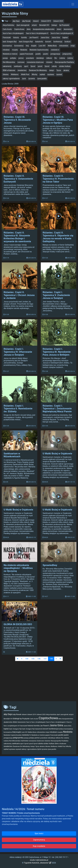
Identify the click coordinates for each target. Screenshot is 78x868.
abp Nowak (26, 21)
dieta (29, 29)
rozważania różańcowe (35, 62)
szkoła (54, 66)
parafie (38, 54)
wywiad (59, 74)
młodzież (6, 50)
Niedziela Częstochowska (39, 50)
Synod (33, 66)
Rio (56, 58)
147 (45, 659)
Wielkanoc (15, 74)
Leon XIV (42, 46)
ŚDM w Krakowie (9, 70)
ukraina (66, 70)
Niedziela (24, 50)
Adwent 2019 (46, 21)
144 (27, 659)
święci (52, 70)
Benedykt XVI (44, 25)
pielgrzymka (67, 54)
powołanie (30, 58)
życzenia (32, 79)
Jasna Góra (45, 38)
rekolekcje (40, 58)
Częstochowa (19, 29)
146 (39, 659)
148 (51, 659)
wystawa (51, 74)
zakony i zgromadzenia (11, 79)
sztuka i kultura (65, 66)
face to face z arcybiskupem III (62, 33)
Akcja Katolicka (8, 25)
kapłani (65, 38)
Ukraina (6, 74)
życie (24, 79)
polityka (13, 58)
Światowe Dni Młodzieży (38, 70)
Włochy (35, 74)
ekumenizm (68, 29)
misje (73, 46)
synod (40, 66)
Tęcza (59, 70)
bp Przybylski (64, 25)
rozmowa (21, 62)
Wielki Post (25, 74)
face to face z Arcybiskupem (13, 33)
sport (26, 66)
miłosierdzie (64, 46)
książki (34, 46)
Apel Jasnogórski (23, 25)
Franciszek (7, 38)
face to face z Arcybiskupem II (37, 33)
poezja (5, 58)
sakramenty (7, 66)
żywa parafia (42, 79)
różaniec (49, 62)
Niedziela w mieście (10, 54)
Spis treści (39, 833)
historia (16, 38)
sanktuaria (18, 66)
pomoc (21, 58)
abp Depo (16, 21)
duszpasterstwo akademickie (44, 29)
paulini (46, 54)
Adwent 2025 (58, 21)
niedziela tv (55, 50)
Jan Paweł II (34, 38)
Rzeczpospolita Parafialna (64, 62)
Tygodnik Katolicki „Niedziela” (38, 863)
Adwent (36, 21)
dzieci (59, 29)
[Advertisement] (39, 681)
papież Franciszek (26, 54)
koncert (48, 42)
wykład (42, 74)
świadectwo (22, 70)
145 (33, 659)
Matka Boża (52, 46)
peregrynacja (55, 54)
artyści (34, 25)
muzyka (15, 50)
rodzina (62, 58)
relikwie (49, 58)
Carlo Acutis (7, 29)
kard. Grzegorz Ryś (10, 42)
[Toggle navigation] (73, 4)
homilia (24, 38)
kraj (27, 46)
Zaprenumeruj (39, 840)
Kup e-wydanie (39, 846)
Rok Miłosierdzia (9, 62)
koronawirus (7, 46)
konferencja (58, 42)
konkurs (68, 42)
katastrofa (39, 42)
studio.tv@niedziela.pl (39, 860)
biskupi (54, 25)
